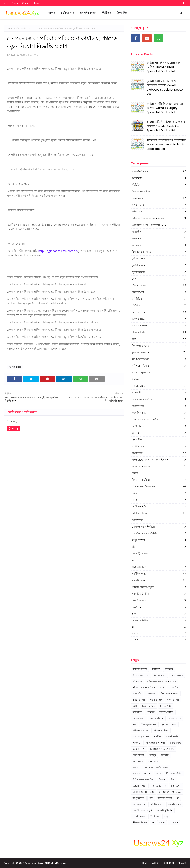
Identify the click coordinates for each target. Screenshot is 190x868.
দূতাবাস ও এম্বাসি (159, 352)
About (15, 3)
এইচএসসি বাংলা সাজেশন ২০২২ (159, 218)
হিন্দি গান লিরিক (159, 621)
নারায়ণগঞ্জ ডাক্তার (159, 372)
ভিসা (159, 500)
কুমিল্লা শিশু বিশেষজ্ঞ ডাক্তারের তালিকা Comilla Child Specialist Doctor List (164, 67)
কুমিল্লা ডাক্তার (159, 258)
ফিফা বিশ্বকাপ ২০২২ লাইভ (159, 419)
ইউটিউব (159, 185)
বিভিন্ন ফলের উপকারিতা (159, 486)
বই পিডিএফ (159, 446)
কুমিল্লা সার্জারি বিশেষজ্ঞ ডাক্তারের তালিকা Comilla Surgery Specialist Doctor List (165, 108)
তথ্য (159, 339)
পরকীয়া (159, 379)
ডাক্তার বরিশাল (159, 326)
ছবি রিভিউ (159, 299)
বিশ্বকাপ (159, 493)
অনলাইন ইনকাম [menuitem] (88, 13)
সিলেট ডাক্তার (159, 600)
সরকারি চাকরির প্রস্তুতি (159, 587)
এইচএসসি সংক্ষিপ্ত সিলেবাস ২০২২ (159, 225)
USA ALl (159, 640)
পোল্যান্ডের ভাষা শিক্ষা (159, 399)
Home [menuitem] (51, 13)
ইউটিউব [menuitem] (107, 13)
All (159, 627)
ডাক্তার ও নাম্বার (159, 312)
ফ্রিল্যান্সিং (159, 439)
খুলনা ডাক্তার (159, 272)
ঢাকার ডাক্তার (159, 332)
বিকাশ (159, 473)
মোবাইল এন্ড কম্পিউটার (159, 527)
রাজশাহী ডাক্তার (159, 553)
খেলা (159, 279)
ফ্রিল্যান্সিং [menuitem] (122, 13)
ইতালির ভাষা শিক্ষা (159, 191)
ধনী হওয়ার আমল (159, 359)
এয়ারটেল (159, 232)
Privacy (38, 3)
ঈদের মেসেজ (159, 205)
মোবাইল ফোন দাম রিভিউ (159, 533)
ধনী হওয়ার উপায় (159, 366)
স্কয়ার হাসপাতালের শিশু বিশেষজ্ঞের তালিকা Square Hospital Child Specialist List (166, 145)
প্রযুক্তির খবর (159, 406)
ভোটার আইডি (159, 507)
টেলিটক (159, 305)
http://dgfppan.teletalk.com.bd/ (58, 251)
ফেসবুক (159, 433)
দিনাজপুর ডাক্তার (159, 346)
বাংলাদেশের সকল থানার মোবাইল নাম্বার (159, 460)
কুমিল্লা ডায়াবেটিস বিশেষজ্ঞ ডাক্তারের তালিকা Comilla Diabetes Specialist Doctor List (165, 87)
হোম (9, 28)
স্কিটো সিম (159, 607)
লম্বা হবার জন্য (159, 567)
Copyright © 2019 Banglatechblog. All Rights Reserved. (36, 863)
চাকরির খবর (159, 292)
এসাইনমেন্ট (159, 245)
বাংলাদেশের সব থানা (159, 466)
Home (5, 3)
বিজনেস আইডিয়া (159, 480)
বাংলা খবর (159, 453)
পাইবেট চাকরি (159, 386)
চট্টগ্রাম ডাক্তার (159, 285)
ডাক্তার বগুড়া (159, 319)
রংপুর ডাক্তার (159, 540)
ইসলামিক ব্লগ (159, 198)
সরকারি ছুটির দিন (159, 594)
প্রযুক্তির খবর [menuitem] (67, 13)
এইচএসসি (159, 212)
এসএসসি (159, 238)
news (159, 633)
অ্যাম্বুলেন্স (159, 178)
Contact (26, 3)
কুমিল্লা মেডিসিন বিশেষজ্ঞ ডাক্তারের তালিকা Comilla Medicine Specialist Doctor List (166, 126)
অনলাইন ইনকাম (159, 171)
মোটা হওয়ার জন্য (159, 513)
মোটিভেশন (159, 520)
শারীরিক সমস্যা (159, 574)
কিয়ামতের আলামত (159, 252)
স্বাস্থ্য (159, 614)
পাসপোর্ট (159, 393)
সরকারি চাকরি (19, 28)
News (12, 55)
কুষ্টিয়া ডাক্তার (159, 265)
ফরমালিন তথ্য (159, 413)
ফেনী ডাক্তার (159, 426)
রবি (159, 547)
